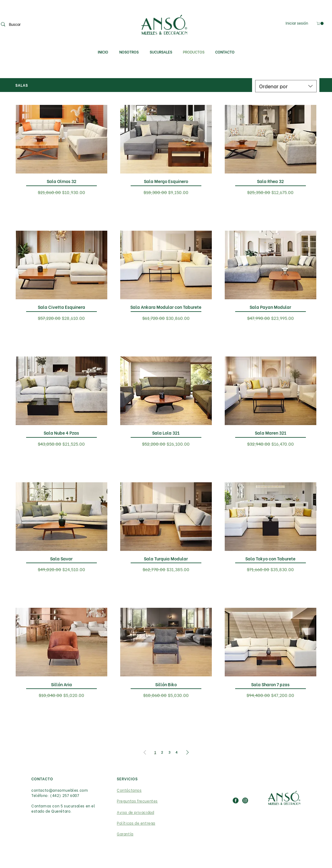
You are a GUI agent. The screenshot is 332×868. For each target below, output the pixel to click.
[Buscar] (31, 24)
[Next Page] (188, 752)
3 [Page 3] (170, 752)
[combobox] (286, 86)
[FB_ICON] (236, 800)
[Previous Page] (145, 752)
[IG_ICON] (245, 800)
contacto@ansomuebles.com (60, 790)
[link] (320, 23)
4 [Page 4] (177, 752)
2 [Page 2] (162, 752)
